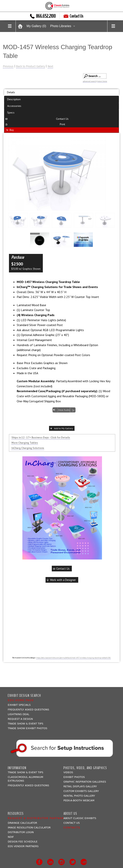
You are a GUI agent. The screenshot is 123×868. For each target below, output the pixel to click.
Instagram (61, 862)
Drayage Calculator (22, 823)
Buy (10, 130)
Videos (68, 772)
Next (51, 66)
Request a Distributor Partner (36, 818)
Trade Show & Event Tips (25, 724)
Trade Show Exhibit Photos (28, 728)
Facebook (39, 862)
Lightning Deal (19, 714)
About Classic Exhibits (80, 818)
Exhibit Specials (19, 705)
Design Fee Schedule (23, 842)
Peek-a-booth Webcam (79, 800)
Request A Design (20, 719)
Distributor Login (21, 832)
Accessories (14, 106)
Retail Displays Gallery (80, 786)
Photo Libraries (61, 26)
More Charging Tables (25, 443)
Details (11, 92)
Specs (11, 112)
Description (14, 99)
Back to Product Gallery (31, 66)
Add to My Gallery (61, 428)
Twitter (73, 862)
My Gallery (36, 26)
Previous (8, 66)
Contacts (72, 828)
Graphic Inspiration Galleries (85, 782)
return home (102, 81)
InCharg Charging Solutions (28, 448)
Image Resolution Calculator (29, 828)
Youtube (84, 862)
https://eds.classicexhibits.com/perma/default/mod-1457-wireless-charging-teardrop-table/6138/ (73, 658)
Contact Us (73, 16)
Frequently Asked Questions (28, 710)
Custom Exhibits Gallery (81, 791)
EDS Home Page (21, 700)
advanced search (90, 81)
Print (35, 124)
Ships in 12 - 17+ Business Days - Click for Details (41, 437)
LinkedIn (50, 862)
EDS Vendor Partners (23, 846)
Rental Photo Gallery (79, 796)
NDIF (11, 837)
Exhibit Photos (74, 777)
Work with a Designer (61, 580)
